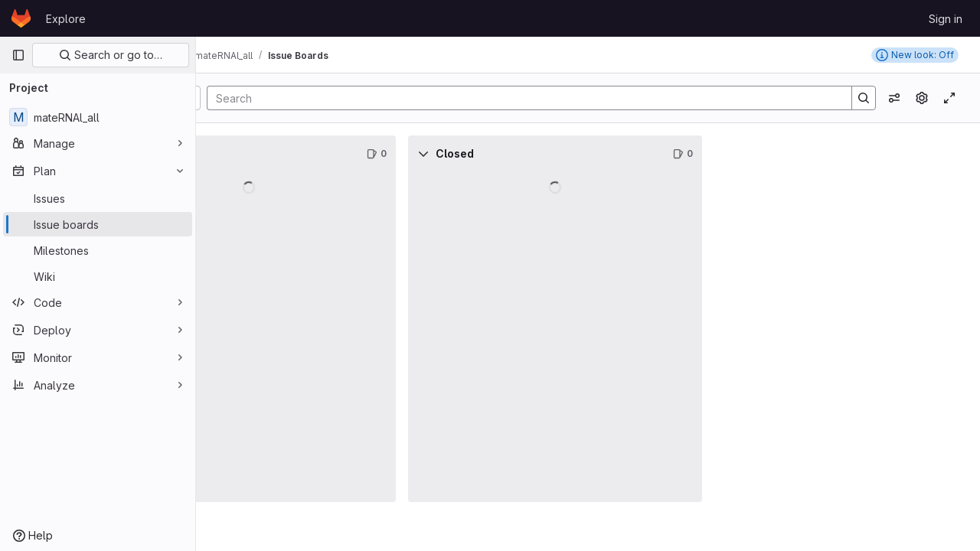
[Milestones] (98, 250)
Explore (66, 19)
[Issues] (98, 198)
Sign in (946, 19)
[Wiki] (98, 276)
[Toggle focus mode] (949, 98)
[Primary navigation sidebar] (18, 55)
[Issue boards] (98, 224)
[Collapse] (230, 154)
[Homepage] (21, 18)
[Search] (578, 98)
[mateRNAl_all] (98, 117)
